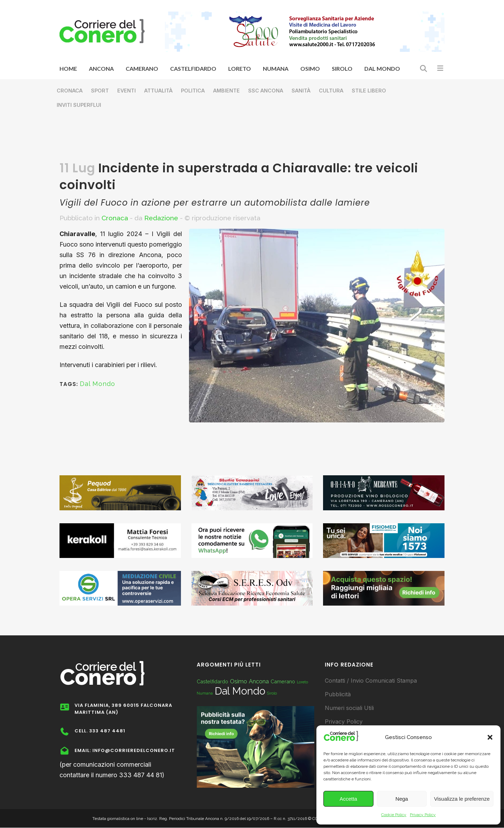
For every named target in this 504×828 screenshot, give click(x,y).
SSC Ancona (266, 91)
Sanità (301, 91)
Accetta (348, 799)
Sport (100, 91)
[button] (490, 737)
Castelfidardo (212, 681)
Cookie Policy (394, 815)
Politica (193, 91)
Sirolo (272, 693)
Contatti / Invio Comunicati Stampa (371, 681)
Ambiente (226, 91)
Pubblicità (338, 694)
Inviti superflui (79, 105)
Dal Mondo (97, 384)
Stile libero (369, 91)
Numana (205, 693)
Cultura (331, 91)
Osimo (239, 681)
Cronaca (70, 91)
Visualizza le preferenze (462, 799)
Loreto (302, 682)
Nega (402, 799)
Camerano (283, 681)
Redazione (161, 218)
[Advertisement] (252, 139)
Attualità (158, 91)
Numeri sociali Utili (349, 708)
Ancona (259, 681)
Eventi (127, 91)
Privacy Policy (423, 815)
